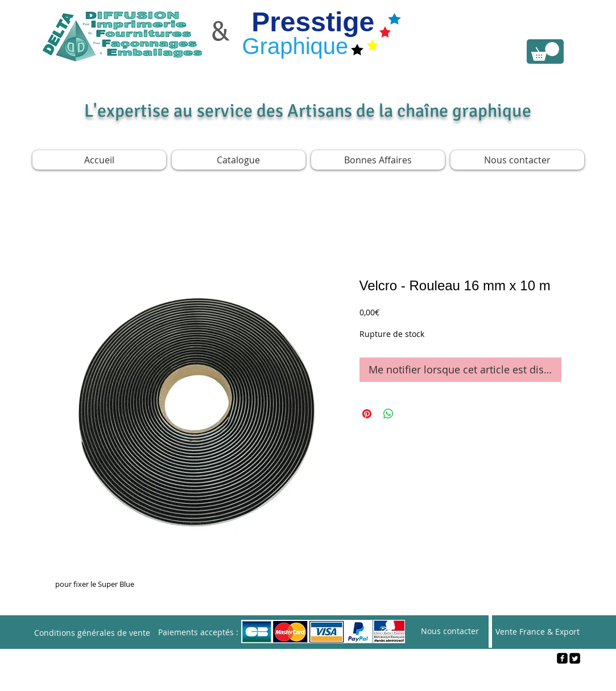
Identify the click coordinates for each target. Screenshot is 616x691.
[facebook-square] (562, 658)
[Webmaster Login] (309, 677)
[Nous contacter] (450, 632)
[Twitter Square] (575, 658)
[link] (545, 52)
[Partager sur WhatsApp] (388, 414)
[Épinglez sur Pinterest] (367, 414)
